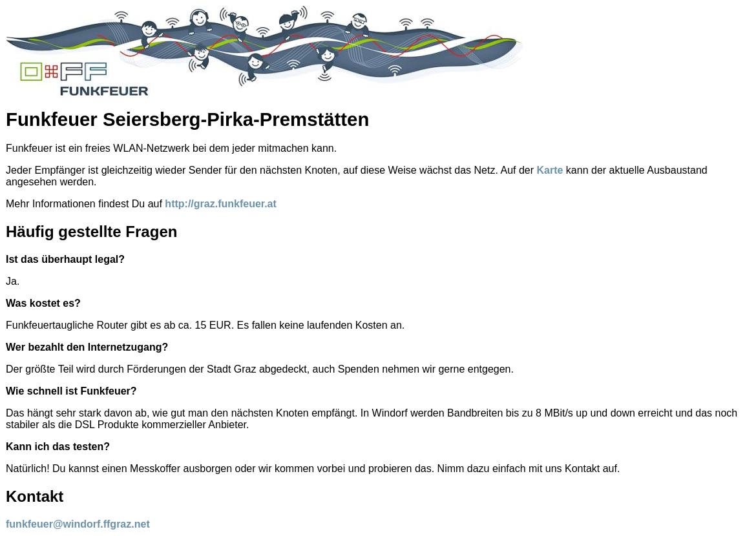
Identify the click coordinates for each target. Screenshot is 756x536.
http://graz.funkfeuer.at (220, 204)
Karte (550, 170)
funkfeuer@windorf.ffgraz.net (78, 524)
